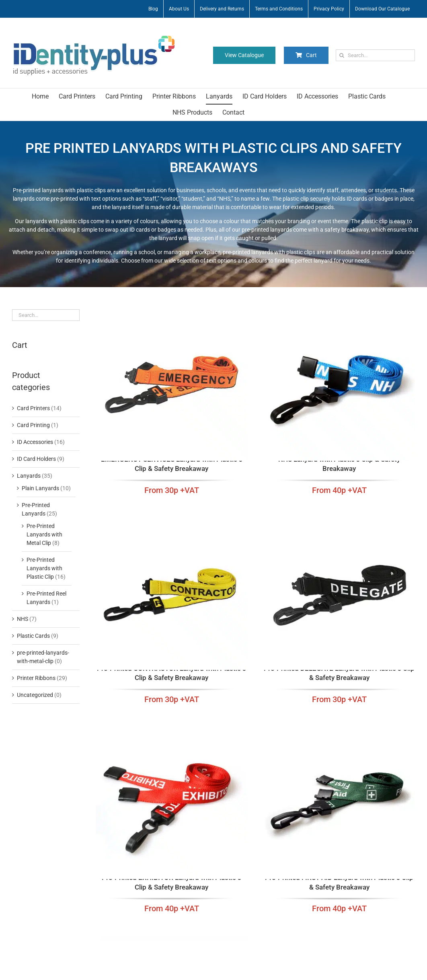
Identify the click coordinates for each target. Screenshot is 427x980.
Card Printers (33, 408)
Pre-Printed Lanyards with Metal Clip (44, 534)
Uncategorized (35, 695)
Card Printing (33, 425)
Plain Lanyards (40, 488)
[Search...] (375, 55)
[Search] (342, 55)
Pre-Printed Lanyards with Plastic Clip (44, 568)
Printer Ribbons (36, 678)
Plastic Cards (33, 636)
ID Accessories (35, 442)
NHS (23, 619)
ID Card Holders (36, 459)
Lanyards (29, 476)
